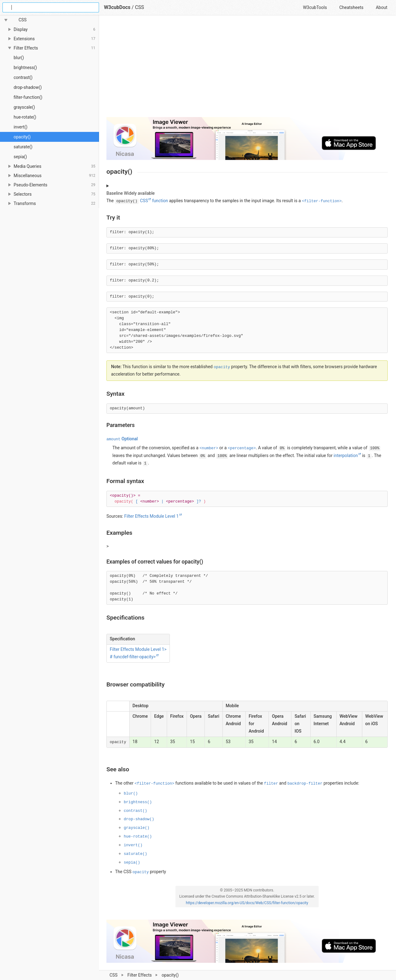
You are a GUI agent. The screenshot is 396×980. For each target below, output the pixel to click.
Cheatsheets (351, 7)
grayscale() (24, 107)
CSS (139, 7)
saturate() (23, 147)
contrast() (23, 77)
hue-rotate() (25, 117)
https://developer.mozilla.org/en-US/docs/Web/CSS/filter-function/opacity (247, 903)
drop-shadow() (28, 87)
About (382, 7)
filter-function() (28, 97)
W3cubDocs (117, 7)
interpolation (346, 455)
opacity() (22, 137)
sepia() (20, 157)
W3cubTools (315, 7)
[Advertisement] (247, 69)
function (160, 201)
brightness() (25, 68)
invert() (21, 127)
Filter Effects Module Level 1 (151, 516)
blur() (19, 58)
